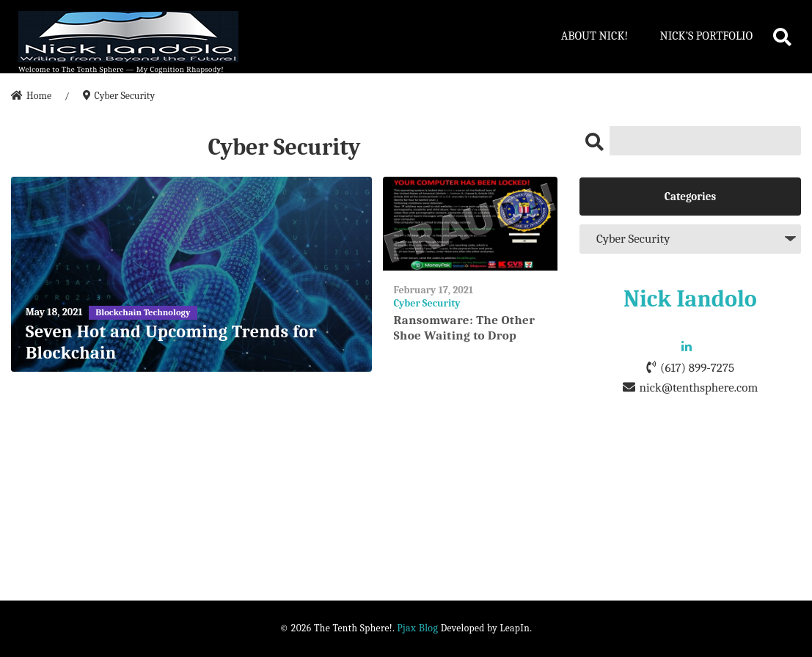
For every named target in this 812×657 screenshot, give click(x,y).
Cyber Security (427, 303)
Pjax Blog (417, 628)
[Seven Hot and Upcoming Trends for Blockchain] (191, 275)
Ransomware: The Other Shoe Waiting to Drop (465, 327)
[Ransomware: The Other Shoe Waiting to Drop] (470, 224)
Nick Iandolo (690, 299)
